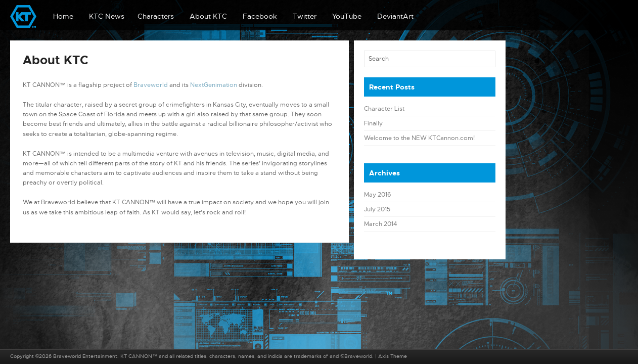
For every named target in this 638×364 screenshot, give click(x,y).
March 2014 (380, 224)
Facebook (260, 16)
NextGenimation (214, 85)
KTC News (107, 16)
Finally (373, 123)
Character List (384, 109)
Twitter (305, 16)
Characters (156, 16)
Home (63, 16)
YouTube (347, 16)
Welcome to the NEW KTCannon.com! (419, 138)
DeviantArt (395, 16)
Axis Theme (393, 356)
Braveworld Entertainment (85, 356)
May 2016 (377, 195)
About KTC (208, 16)
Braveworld (151, 85)
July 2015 (377, 209)
